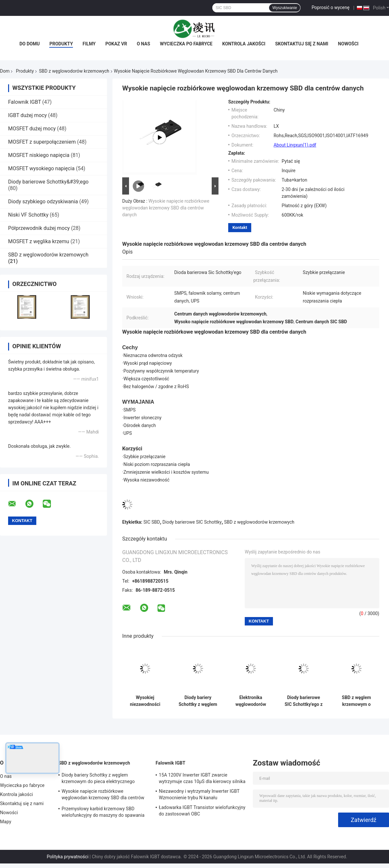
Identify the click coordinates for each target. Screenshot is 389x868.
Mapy (6, 822)
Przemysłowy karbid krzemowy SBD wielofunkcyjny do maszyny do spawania (103, 812)
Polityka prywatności (68, 857)
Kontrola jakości (244, 44)
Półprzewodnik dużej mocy (39, 228)
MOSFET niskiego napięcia (39, 155)
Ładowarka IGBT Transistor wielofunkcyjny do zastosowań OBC (202, 811)
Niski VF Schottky (28, 215)
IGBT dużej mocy (27, 115)
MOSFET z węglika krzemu (39, 241)
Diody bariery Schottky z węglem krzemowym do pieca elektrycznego (198, 701)
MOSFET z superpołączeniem (42, 142)
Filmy (89, 44)
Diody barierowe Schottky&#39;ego (48, 182)
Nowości (348, 44)
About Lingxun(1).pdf (295, 145)
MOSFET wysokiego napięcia (41, 168)
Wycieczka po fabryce (186, 44)
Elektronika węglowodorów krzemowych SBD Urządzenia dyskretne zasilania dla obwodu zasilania (251, 701)
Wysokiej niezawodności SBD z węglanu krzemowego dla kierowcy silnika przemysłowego (145, 701)
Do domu (29, 44)
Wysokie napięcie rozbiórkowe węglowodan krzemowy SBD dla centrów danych (166, 208)
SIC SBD (152, 522)
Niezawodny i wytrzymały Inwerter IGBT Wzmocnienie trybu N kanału (199, 794)
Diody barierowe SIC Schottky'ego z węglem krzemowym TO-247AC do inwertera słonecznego (304, 701)
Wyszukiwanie (285, 8)
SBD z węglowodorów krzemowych (74, 71)
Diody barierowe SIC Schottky (192, 522)
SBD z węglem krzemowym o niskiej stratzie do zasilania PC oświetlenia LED (356, 701)
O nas (143, 44)
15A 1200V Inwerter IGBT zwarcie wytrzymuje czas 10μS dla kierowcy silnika (202, 778)
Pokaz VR (116, 44)
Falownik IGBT (24, 102)
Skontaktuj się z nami (302, 44)
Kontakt (240, 227)
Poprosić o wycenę (330, 7)
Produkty (61, 44)
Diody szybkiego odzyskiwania (43, 202)
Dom (5, 71)
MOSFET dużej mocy (32, 129)
